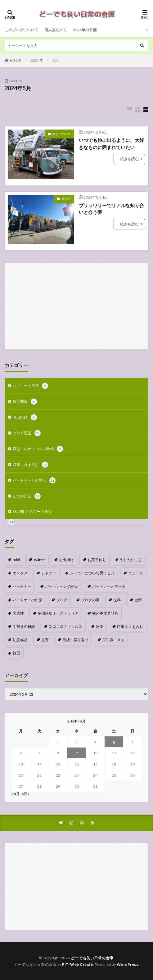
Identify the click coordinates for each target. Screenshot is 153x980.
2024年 (37, 60)
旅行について (62, 134)
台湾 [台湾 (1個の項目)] (138, 600)
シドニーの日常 (30, 386)
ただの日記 (27, 496)
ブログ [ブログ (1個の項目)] (62, 600)
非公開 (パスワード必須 (32, 511)
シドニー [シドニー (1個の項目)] (49, 573)
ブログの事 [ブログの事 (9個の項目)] (90, 600)
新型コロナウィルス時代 (38, 449)
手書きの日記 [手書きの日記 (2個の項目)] (24, 626)
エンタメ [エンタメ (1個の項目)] (20, 573)
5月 (55, 60)
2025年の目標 (85, 30)
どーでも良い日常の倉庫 (92, 958)
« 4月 (15, 794)
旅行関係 (25, 402)
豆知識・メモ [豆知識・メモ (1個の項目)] (113, 640)
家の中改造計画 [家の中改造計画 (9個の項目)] (105, 613)
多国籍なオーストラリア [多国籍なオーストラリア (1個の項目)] (58, 613)
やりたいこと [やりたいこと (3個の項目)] (131, 560)
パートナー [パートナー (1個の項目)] (22, 586)
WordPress (128, 964)
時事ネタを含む (30, 465)
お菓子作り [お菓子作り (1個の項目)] (97, 560)
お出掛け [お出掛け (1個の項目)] (66, 560)
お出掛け (25, 417)
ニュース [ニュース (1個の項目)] (136, 573)
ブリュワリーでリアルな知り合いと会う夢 (111, 209)
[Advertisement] (76, 306)
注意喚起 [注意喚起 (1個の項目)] (20, 640)
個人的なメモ (56, 30)
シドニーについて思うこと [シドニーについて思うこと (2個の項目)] (92, 573)
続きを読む (129, 159)
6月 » (26, 794)
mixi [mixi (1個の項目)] (16, 560)
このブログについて (21, 30)
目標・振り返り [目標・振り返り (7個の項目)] (75, 640)
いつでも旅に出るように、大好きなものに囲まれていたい (111, 144)
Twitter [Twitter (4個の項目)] (39, 560)
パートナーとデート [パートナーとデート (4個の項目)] (109, 586)
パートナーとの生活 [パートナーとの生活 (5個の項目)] (62, 586)
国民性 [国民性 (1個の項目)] (18, 613)
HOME (16, 60)
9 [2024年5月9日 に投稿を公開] (76, 753)
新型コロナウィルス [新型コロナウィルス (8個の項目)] (65, 626)
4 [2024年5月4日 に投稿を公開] (114, 742)
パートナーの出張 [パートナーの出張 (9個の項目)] (28, 600)
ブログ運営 (27, 433)
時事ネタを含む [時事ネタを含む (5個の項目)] (130, 626)
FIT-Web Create (77, 964)
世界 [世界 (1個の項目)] (117, 600)
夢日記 (66, 199)
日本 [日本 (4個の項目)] (100, 626)
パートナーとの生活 (34, 480)
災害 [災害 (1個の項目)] (45, 640)
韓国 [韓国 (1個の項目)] (16, 653)
